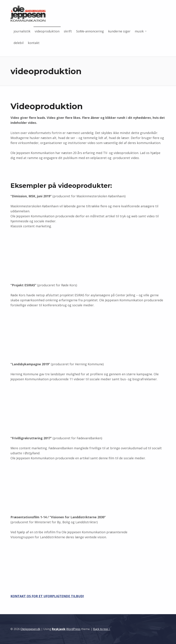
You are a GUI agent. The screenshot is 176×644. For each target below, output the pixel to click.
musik (139, 31)
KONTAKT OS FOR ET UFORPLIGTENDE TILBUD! (47, 596)
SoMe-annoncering (90, 31)
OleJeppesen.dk (30, 629)
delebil (19, 43)
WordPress (73, 629)
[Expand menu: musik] (146, 31)
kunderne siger (119, 31)
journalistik (22, 31)
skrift (68, 31)
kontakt (34, 43)
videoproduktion (47, 31)
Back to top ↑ (102, 629)
